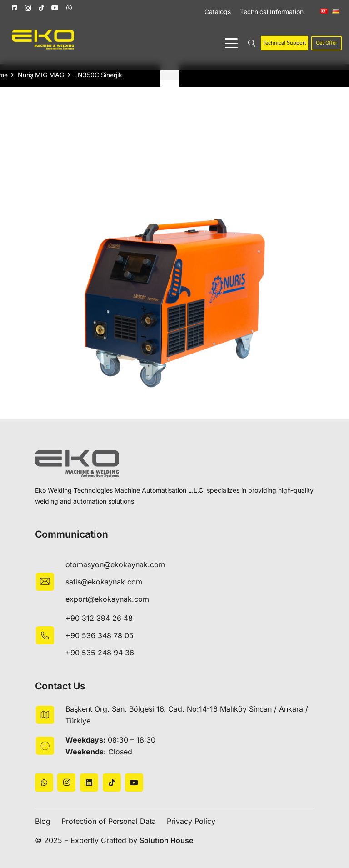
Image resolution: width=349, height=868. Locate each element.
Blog (43, 821)
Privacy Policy (191, 821)
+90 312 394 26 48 (99, 618)
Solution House (166, 840)
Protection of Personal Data (109, 821)
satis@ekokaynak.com (104, 582)
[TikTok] (41, 8)
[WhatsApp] (69, 8)
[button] (231, 43)
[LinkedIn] (15, 8)
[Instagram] (28, 8)
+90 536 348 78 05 (100, 635)
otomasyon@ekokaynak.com (115, 564)
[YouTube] (55, 8)
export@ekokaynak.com (107, 599)
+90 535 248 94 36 (100, 653)
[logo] (43, 40)
